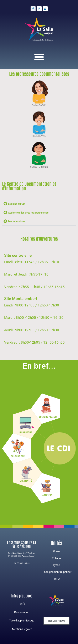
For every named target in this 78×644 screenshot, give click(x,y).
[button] (39, 57)
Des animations (17, 221)
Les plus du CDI (17, 204)
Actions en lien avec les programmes (28, 213)
